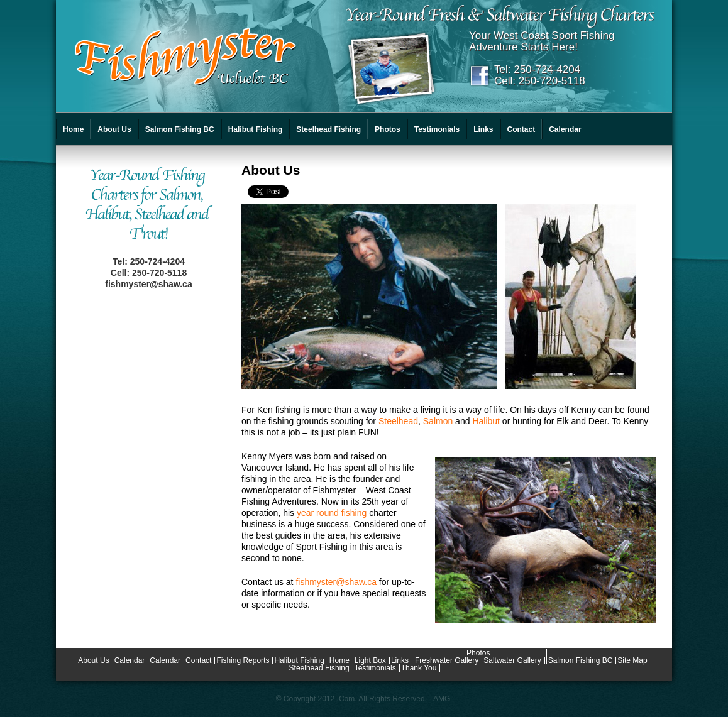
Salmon (438, 421)
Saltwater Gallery (512, 660)
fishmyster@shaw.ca (148, 284)
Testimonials (437, 129)
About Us (114, 129)
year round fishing (332, 513)
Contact (521, 129)
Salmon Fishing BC (180, 129)
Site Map (632, 660)
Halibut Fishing (256, 129)
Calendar (565, 129)
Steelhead (398, 421)
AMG (442, 699)
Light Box (370, 660)
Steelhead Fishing (328, 129)
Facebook (480, 76)
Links (483, 129)
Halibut (486, 421)
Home (73, 129)
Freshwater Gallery (447, 660)
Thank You (419, 668)
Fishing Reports (243, 660)
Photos (388, 129)
